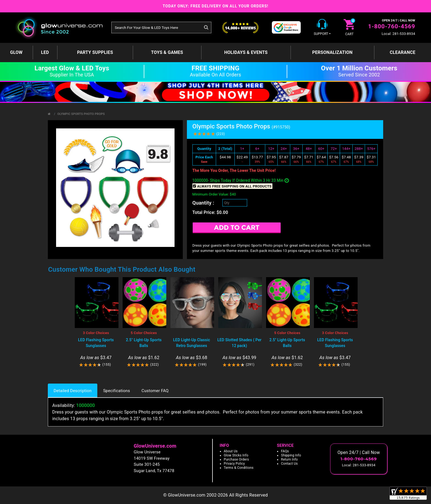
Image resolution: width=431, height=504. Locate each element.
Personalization (332, 52)
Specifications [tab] (117, 391)
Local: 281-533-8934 (398, 34)
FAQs (285, 451)
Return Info (289, 459)
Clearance (403, 52)
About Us (231, 451)
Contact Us (289, 464)
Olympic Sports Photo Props (81, 114)
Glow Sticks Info (236, 455)
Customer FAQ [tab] (155, 391)
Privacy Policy (234, 464)
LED (45, 52)
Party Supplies (95, 52)
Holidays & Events (246, 52)
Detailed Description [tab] (73, 391)
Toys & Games (167, 52)
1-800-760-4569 (392, 26)
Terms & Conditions (239, 468)
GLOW (16, 52)
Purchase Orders (236, 459)
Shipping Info (291, 455)
